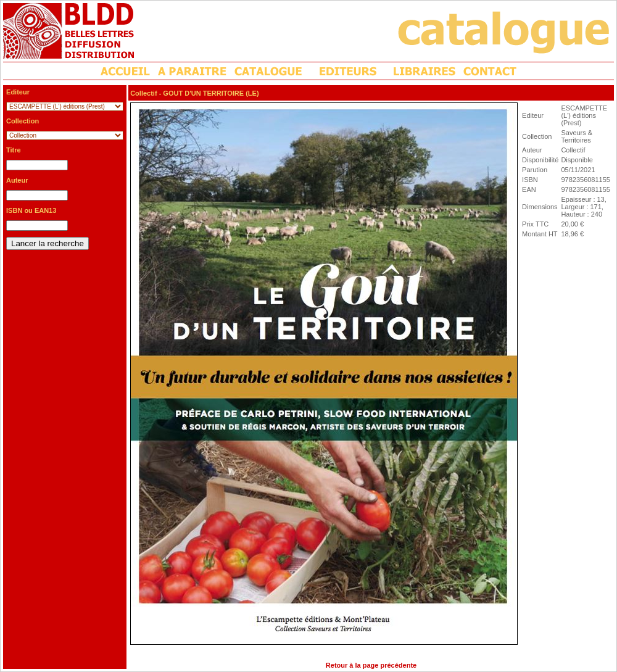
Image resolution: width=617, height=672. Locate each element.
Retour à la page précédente (371, 665)
